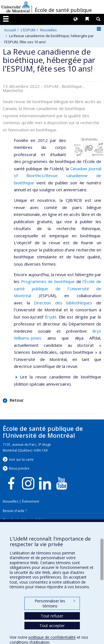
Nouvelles (49, 30)
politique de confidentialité (52, 637)
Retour (16, 400)
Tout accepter (52, 626)
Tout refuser (52, 616)
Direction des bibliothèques (63, 303)
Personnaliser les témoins (55, 603)
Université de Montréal (16, 7)
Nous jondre (19, 468)
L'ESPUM (28, 30)
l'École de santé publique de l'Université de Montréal (58, 288)
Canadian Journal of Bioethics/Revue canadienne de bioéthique (58, 176)
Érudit (51, 317)
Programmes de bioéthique (48, 281)
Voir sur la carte (21, 460)
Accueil (10, 30)
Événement (31, 501)
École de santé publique (63, 10)
